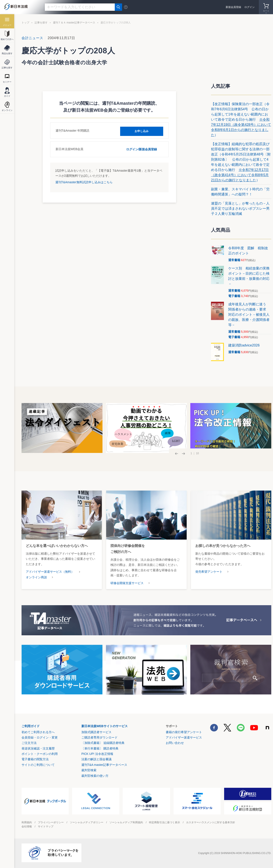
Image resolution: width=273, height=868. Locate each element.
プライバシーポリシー (51, 822)
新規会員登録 (233, 7)
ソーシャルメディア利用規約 (126, 822)
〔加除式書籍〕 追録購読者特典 (103, 743)
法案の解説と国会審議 (96, 759)
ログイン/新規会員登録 (142, 149)
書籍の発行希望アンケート (184, 732)
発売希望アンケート (209, 572)
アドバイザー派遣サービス (184, 737)
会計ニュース (32, 38)
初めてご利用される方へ (38, 732)
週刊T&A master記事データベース (104, 765)
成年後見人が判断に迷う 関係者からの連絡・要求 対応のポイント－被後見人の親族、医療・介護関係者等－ (249, 315)
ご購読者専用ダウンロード (99, 737)
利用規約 (27, 822)
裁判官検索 (89, 770)
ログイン (250, 7)
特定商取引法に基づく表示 (164, 822)
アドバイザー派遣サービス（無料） (50, 572)
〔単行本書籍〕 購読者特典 (100, 748)
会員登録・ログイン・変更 (40, 737)
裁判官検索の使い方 (95, 776)
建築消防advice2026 (244, 345)
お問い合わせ (175, 743)
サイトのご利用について (38, 765)
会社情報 (27, 826)
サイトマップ (46, 826)
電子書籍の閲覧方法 (35, 759)
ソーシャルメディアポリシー (87, 822)
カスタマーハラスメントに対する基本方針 (211, 822)
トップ (25, 23)
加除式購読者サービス (96, 732)
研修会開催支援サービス (127, 583)
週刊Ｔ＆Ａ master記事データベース (74, 23)
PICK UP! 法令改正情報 (97, 754)
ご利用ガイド (31, 726)
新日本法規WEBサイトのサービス (105, 726)
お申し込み (142, 130)
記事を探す (41, 23)
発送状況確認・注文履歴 (38, 748)
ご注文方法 (29, 743)
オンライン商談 (36, 577)
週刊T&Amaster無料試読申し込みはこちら (84, 182)
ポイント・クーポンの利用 (40, 754)
